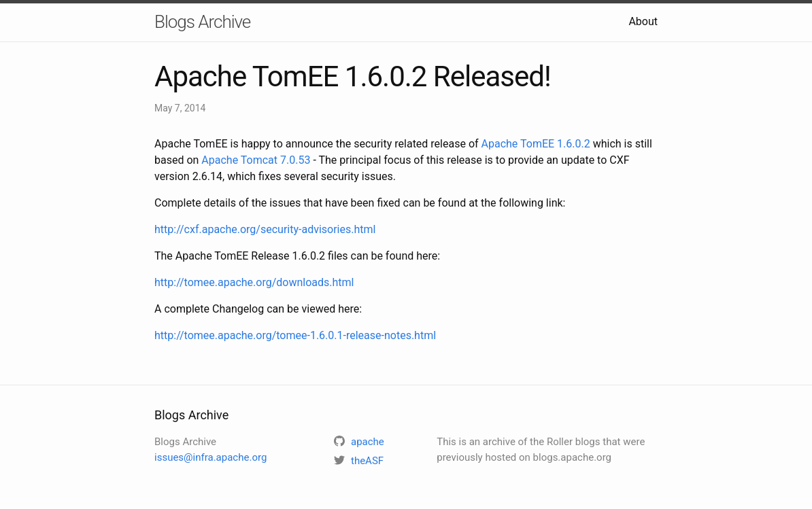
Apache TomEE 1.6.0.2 (536, 144)
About (643, 21)
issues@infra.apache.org (210, 457)
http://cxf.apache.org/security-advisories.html (265, 229)
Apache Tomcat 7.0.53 (256, 160)
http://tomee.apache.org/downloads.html (254, 282)
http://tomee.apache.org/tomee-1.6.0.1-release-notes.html (295, 335)
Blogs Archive (202, 22)
